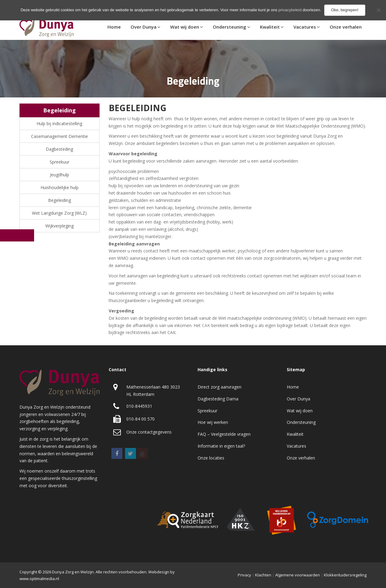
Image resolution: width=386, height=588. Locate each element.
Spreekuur (60, 162)
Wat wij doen (185, 27)
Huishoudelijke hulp (60, 187)
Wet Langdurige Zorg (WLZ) (59, 213)
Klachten (263, 575)
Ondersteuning (230, 27)
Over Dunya (144, 27)
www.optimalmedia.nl (39, 579)
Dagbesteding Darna (218, 399)
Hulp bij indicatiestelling (59, 123)
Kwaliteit (270, 27)
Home (114, 27)
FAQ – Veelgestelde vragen (224, 434)
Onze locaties (211, 458)
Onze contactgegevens (149, 432)
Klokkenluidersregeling (345, 575)
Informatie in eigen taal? (221, 446)
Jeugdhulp (60, 175)
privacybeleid (290, 10)
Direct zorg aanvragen (219, 387)
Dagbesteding (59, 149)
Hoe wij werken (213, 422)
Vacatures (305, 27)
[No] (378, 10)
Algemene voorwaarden (298, 575)
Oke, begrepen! (345, 10)
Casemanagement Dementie (60, 136)
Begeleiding (60, 200)
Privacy (244, 575)
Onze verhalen (346, 27)
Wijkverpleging (60, 226)
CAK (206, 325)
